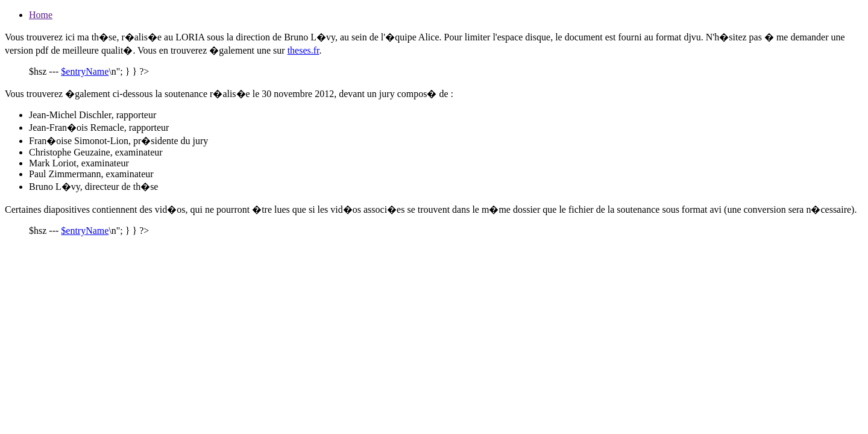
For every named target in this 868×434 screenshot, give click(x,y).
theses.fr (303, 50)
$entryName (85, 71)
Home (41, 15)
